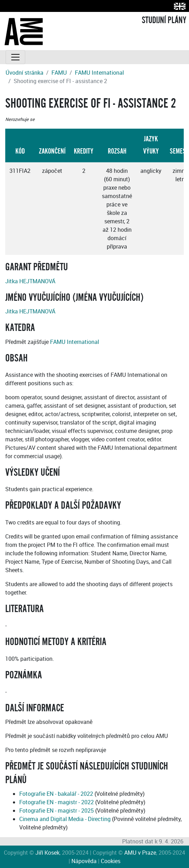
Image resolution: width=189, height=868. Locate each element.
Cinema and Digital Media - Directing (65, 819)
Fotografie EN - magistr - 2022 (57, 802)
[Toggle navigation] (15, 57)
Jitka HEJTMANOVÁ (30, 281)
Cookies (111, 861)
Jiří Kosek (47, 853)
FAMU (59, 73)
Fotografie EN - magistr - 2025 (57, 811)
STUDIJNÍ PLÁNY (164, 20)
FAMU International (99, 73)
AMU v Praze (140, 853)
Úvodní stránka (24, 73)
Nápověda (84, 861)
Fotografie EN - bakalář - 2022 (56, 794)
